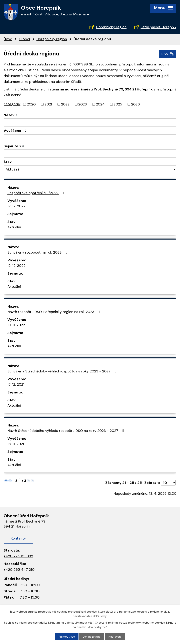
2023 (83, 104)
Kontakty (18, 538)
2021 (48, 104)
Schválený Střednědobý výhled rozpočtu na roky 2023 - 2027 (63, 371)
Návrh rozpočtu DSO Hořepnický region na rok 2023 (55, 312)
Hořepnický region (111, 27)
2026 (135, 104)
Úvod (8, 39)
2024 (100, 104)
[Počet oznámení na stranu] (168, 483)
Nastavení (115, 637)
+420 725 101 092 (18, 556)
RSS (168, 54)
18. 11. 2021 (16, 444)
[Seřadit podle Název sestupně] (17, 116)
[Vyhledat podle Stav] (90, 169)
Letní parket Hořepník (158, 27)
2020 (31, 104)
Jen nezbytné (92, 637)
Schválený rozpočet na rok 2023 (38, 252)
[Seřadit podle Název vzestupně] (17, 114)
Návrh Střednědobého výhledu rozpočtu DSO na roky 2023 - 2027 (66, 431)
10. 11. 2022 (16, 325)
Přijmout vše (67, 637)
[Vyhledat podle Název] (90, 122)
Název (9, 115)
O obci (24, 39)
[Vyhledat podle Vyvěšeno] (90, 138)
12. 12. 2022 (16, 206)
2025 (118, 104)
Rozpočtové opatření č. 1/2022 (37, 193)
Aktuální (14, 227)
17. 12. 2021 (16, 384)
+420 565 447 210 (19, 570)
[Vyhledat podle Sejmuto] (90, 153)
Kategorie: (12, 104)
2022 (65, 104)
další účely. (100, 616)
